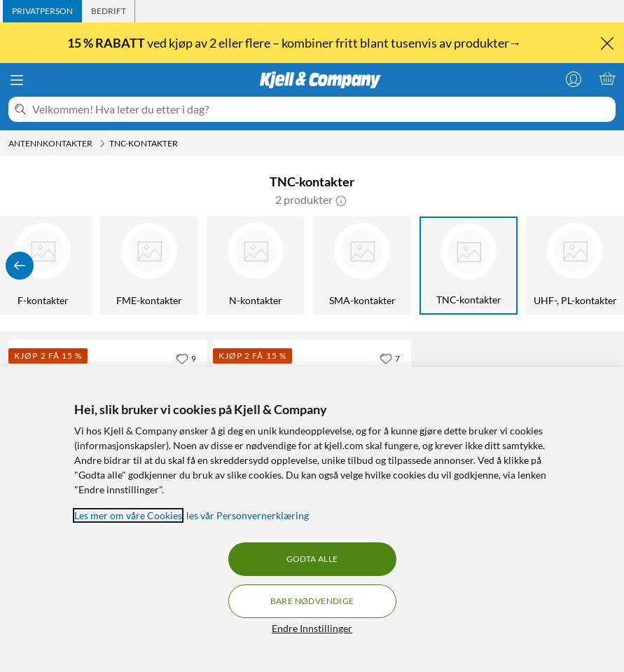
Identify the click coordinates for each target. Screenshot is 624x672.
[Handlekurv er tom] (607, 78)
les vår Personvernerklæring (248, 515)
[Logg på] (574, 78)
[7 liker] (390, 358)
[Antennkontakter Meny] (102, 144)
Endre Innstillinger (312, 628)
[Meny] (17, 80)
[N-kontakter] (256, 266)
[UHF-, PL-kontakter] (575, 266)
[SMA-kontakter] (362, 266)
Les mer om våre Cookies (128, 515)
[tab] (42, 11)
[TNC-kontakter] (469, 266)
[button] (341, 200)
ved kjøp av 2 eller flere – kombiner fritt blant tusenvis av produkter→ (296, 43)
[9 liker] (186, 358)
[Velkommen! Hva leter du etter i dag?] (321, 109)
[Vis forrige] (20, 266)
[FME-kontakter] (149, 266)
